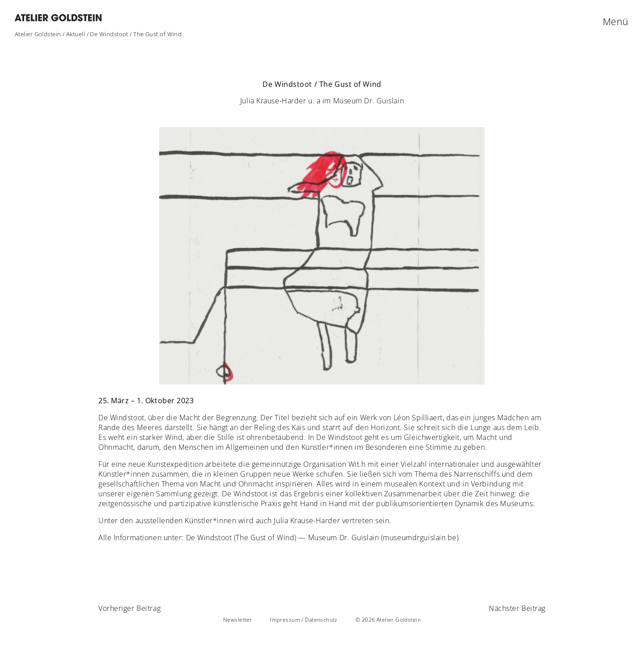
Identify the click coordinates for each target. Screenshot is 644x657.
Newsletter (238, 620)
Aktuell (76, 34)
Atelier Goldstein (38, 34)
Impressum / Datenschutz (304, 620)
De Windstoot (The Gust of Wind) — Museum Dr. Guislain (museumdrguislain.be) (322, 538)
